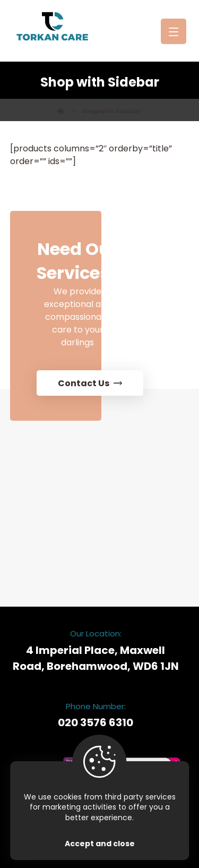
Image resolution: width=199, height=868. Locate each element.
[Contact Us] (101, 358)
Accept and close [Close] (100, 844)
